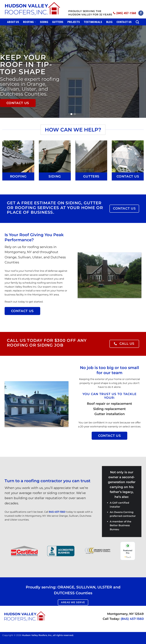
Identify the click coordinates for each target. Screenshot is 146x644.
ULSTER (105, 587)
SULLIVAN (86, 587)
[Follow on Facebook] (141, 13)
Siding (44, 22)
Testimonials (93, 22)
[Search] (137, 22)
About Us (13, 22)
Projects (74, 22)
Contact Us (124, 22)
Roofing (29, 22)
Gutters (58, 22)
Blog (109, 22)
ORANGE (66, 587)
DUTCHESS (64, 593)
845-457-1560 (57, 512)
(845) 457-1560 (132, 619)
